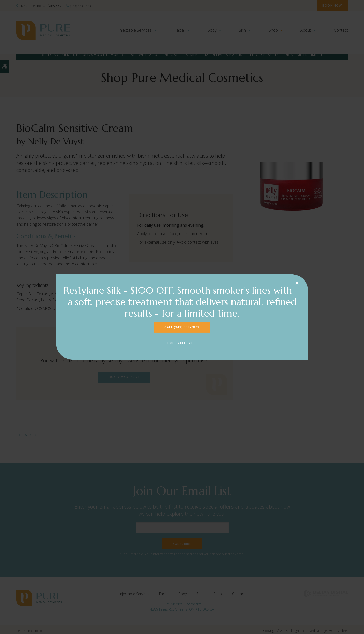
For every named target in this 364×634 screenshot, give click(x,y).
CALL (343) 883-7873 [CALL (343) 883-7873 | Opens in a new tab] (182, 328)
